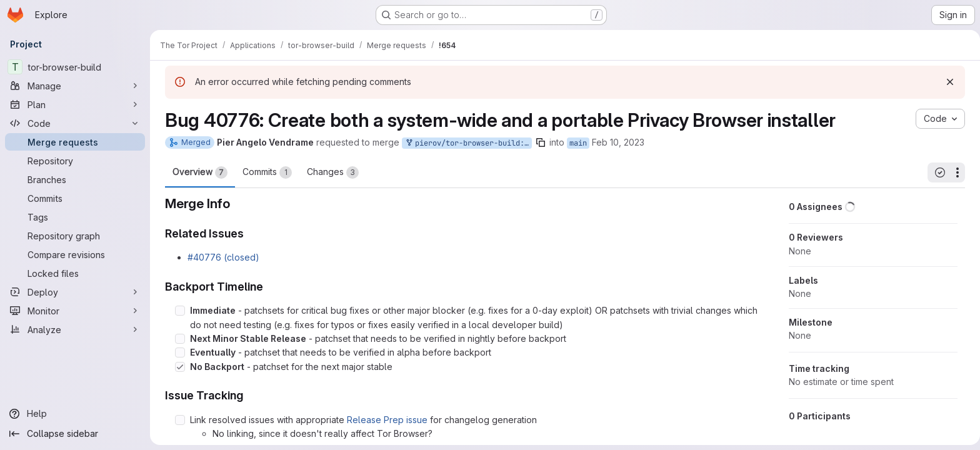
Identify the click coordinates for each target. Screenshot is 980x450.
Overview (197, 172)
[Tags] (75, 217)
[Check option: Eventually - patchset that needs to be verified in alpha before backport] (177, 352)
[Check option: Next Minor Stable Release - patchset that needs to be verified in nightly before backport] (177, 339)
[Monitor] (75, 311)
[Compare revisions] (75, 254)
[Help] (75, 414)
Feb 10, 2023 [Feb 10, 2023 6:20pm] (616, 142)
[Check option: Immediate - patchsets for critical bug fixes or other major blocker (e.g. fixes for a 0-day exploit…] (177, 311)
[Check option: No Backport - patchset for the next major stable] (177, 367)
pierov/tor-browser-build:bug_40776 (466, 143)
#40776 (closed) (221, 257)
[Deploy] (75, 292)
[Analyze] (75, 329)
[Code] (75, 123)
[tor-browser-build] (75, 67)
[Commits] (75, 198)
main (576, 143)
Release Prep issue (385, 420)
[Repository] (75, 161)
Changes (330, 172)
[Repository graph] (75, 236)
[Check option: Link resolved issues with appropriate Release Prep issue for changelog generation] (177, 420)
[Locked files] (75, 273)
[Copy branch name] (538, 142)
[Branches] (75, 179)
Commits (265, 172)
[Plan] (75, 104)
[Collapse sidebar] (75, 434)
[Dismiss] (947, 82)
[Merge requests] (75, 142)
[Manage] (75, 86)
